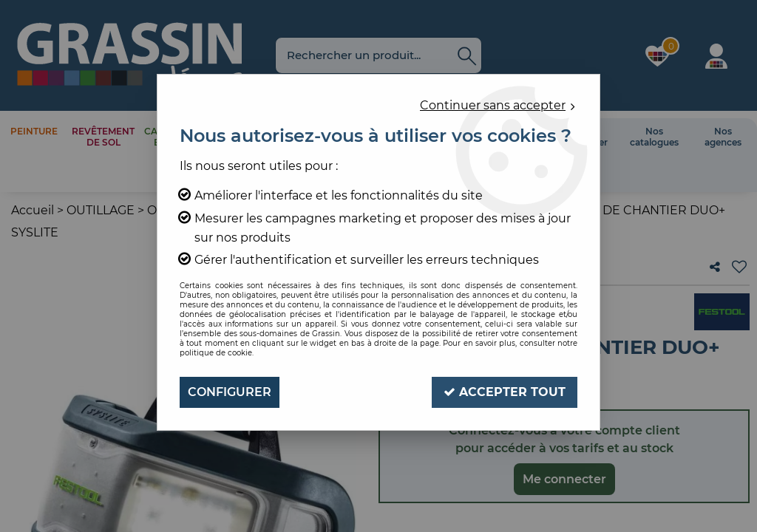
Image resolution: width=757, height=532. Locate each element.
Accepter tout (505, 392)
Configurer (230, 392)
